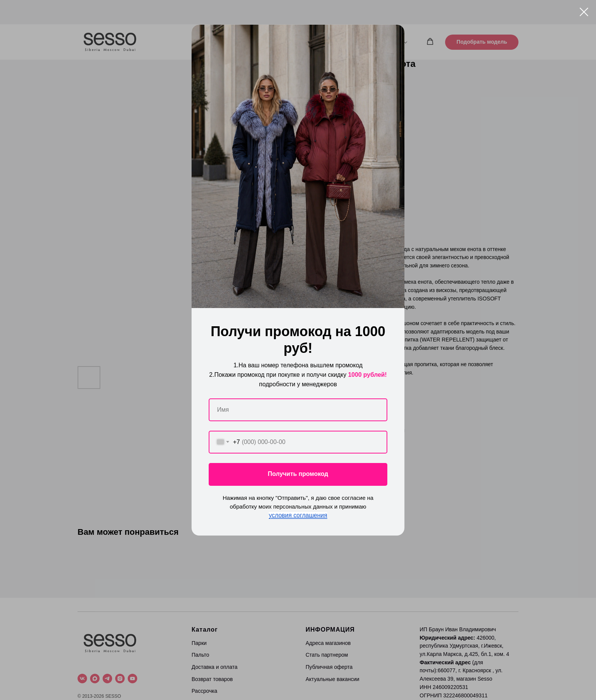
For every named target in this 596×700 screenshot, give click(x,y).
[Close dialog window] (584, 12)
